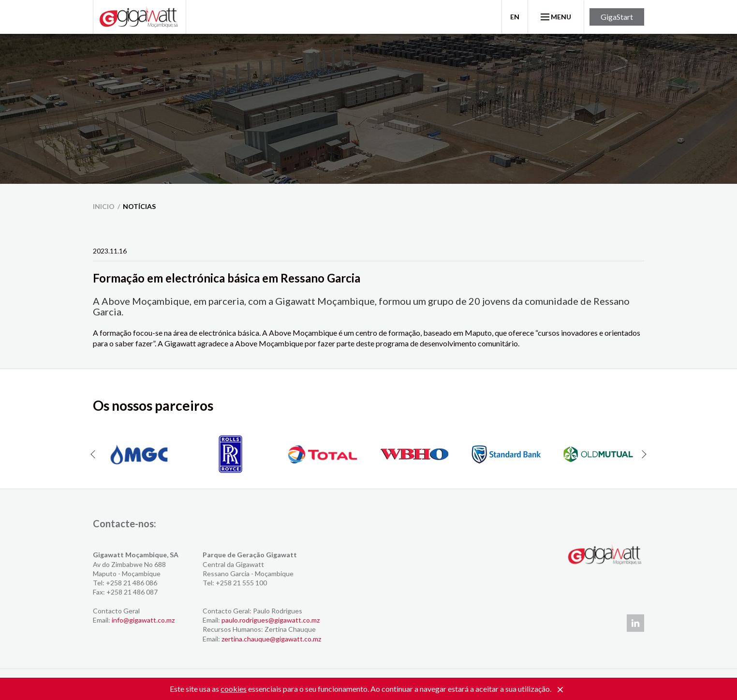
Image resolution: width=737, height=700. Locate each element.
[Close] (560, 690)
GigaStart (617, 17)
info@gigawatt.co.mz (143, 620)
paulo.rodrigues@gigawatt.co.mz (271, 620)
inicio (104, 206)
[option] (139, 454)
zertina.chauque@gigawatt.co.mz (271, 639)
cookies (234, 689)
